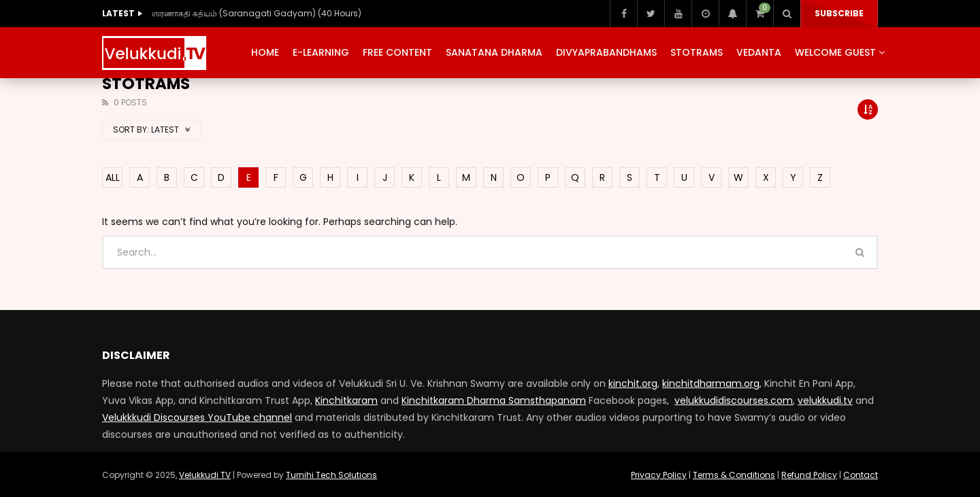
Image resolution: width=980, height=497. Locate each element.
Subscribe (839, 13)
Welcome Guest (835, 52)
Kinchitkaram (346, 400)
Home (265, 52)
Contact (861, 475)
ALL (113, 177)
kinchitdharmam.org (711, 383)
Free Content (397, 52)
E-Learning (321, 52)
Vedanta (759, 52)
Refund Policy (809, 475)
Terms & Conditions (734, 475)
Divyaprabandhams (606, 52)
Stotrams (697, 52)
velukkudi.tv (825, 400)
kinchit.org (633, 383)
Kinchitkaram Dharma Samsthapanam (494, 400)
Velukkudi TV (205, 475)
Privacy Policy (659, 475)
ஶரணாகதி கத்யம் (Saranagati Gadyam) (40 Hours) (257, 13)
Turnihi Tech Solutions (331, 475)
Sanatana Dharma (494, 52)
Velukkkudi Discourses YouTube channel (197, 417)
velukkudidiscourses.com (734, 400)
